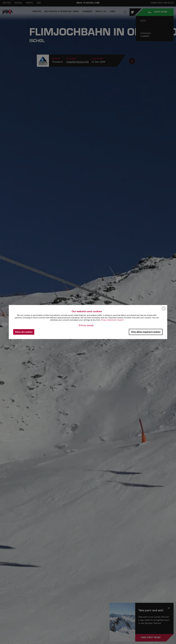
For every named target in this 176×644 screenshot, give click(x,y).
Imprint (121, 320)
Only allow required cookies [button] (146, 332)
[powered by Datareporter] (164, 310)
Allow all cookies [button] (24, 332)
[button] (86, 325)
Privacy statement (108, 320)
